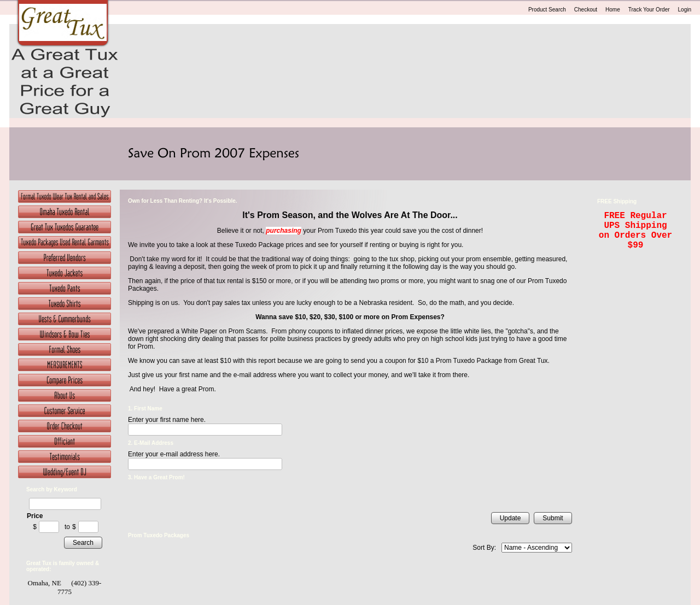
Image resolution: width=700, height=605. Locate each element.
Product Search (547, 10)
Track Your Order (649, 10)
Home (613, 10)
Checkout (586, 10)
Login (685, 10)
